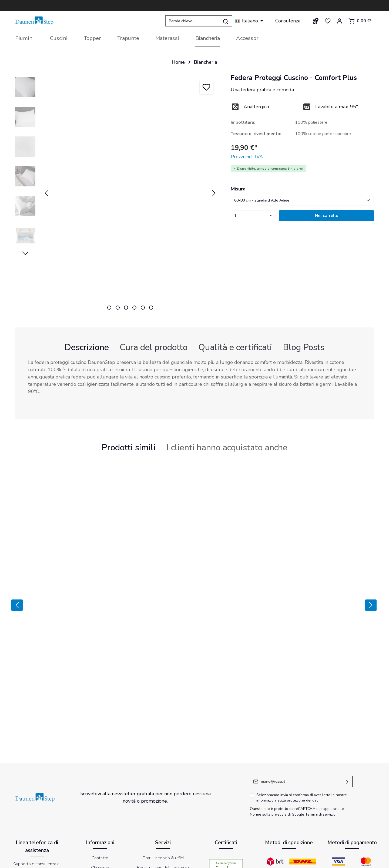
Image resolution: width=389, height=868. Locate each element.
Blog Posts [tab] (304, 347)
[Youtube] (187, 833)
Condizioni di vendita (100, 768)
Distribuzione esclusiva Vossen (163, 778)
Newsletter (311, 861)
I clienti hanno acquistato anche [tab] (227, 448)
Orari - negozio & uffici (163, 749)
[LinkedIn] (216, 833)
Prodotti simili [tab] (129, 448)
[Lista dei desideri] (328, 21)
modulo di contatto (36, 811)
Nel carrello (327, 216)
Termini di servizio (320, 705)
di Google (296, 705)
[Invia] (347, 672)
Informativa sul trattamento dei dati (266, 861)
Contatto (100, 749)
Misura (238, 189)
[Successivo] (214, 193)
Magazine (163, 768)
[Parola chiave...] (192, 21)
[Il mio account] (340, 21)
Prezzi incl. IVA (247, 157)
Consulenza (288, 21)
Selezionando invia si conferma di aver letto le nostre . (302, 688)
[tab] (87, 347)
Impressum (204, 861)
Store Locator (163, 807)
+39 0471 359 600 (37, 772)
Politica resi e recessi (100, 787)
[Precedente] (46, 193)
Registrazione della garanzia (163, 758)
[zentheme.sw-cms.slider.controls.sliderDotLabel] (109, 308)
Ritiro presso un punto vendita (163, 787)
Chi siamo (100, 758)
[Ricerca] (226, 21)
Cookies (225, 861)
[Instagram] (202, 833)
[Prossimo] (372, 551)
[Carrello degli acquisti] (360, 21)
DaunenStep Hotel (163, 797)
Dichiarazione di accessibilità (349, 861)
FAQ (100, 778)
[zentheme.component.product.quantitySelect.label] (254, 216)
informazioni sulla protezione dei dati (287, 691)
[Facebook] (173, 833)
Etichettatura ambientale (100, 797)
